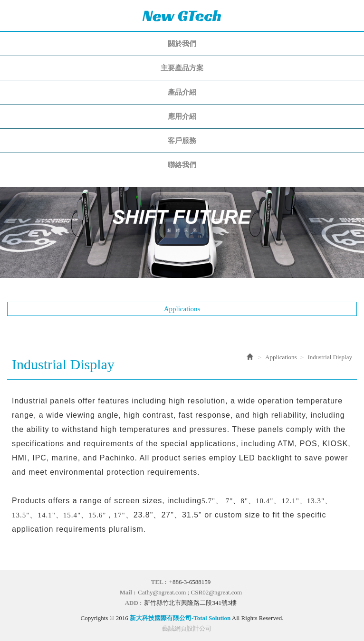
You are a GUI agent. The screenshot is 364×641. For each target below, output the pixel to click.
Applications (281, 357)
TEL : (159, 582)
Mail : (128, 592)
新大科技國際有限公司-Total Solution (182, 15)
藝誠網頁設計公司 (187, 628)
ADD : (134, 603)
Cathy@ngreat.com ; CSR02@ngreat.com (190, 592)
